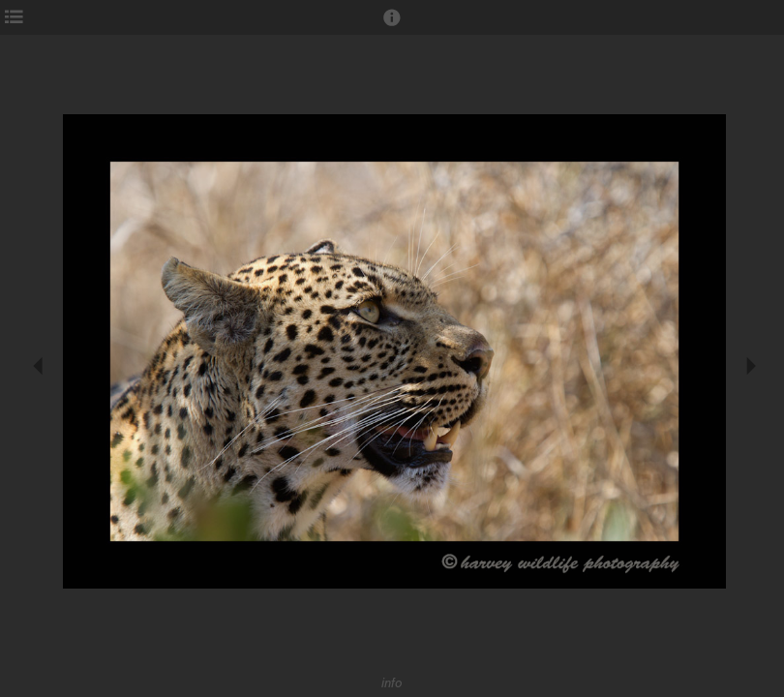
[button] (392, 26)
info (392, 683)
